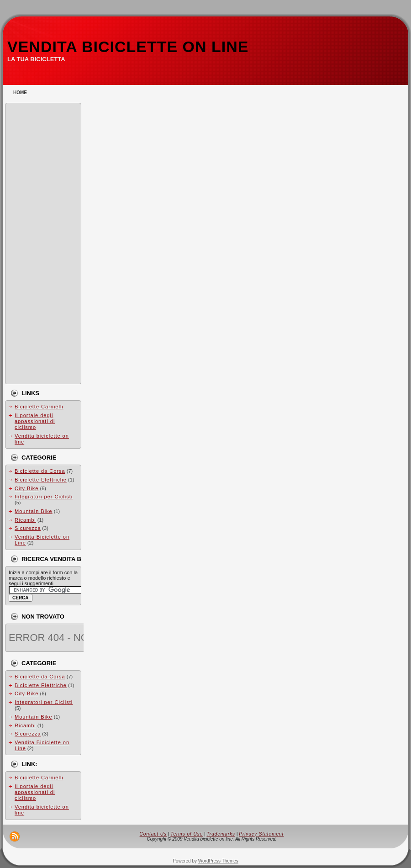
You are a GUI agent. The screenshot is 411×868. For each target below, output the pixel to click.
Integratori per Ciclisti (44, 497)
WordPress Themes (218, 861)
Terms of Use (187, 834)
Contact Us (153, 834)
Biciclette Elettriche (41, 480)
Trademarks (221, 834)
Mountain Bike (34, 511)
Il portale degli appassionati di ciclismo (35, 421)
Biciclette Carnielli (39, 407)
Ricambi (25, 520)
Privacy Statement (261, 834)
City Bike (26, 488)
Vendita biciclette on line (128, 47)
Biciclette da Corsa (40, 471)
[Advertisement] (45, 243)
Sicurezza (28, 528)
